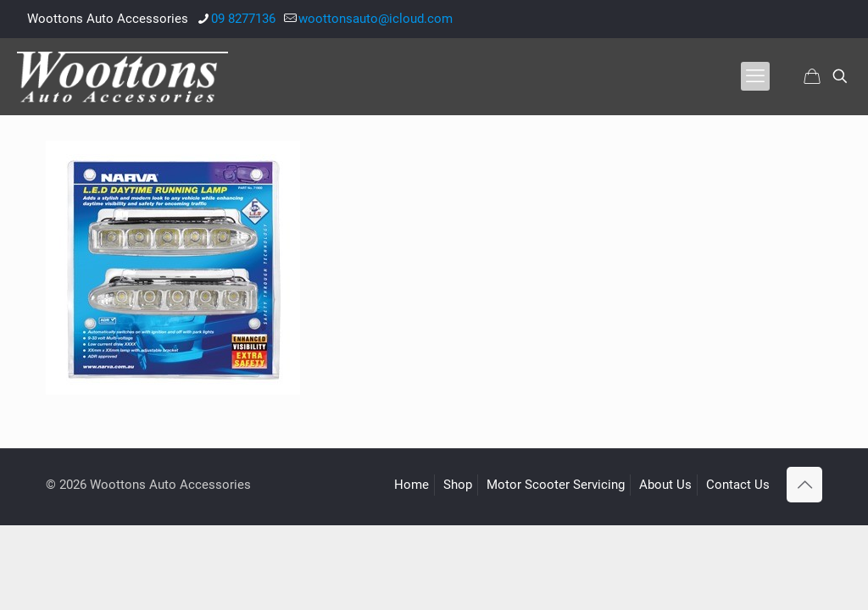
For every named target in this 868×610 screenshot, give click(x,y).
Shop (458, 485)
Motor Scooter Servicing (556, 485)
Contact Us (738, 485)
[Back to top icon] (804, 485)
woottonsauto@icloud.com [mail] (376, 19)
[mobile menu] (755, 76)
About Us (665, 485)
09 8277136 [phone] (243, 19)
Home (412, 485)
